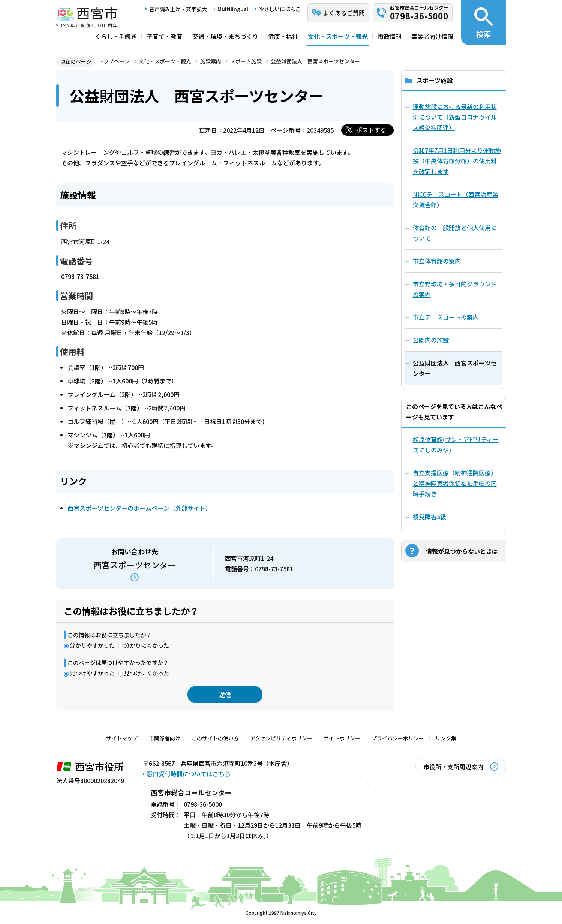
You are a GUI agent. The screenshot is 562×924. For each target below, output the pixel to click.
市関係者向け (165, 738)
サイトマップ (122, 738)
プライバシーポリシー (398, 738)
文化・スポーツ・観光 (338, 36)
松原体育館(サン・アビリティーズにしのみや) (456, 445)
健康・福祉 (283, 36)
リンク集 (446, 738)
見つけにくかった (147, 673)
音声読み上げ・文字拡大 (178, 9)
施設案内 (211, 61)
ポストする (371, 130)
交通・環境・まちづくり (225, 36)
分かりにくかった (147, 645)
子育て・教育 (165, 36)
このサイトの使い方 (215, 738)
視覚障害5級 (429, 517)
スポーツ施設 (246, 61)
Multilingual (233, 9)
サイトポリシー (342, 738)
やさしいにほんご (280, 9)
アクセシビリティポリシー (281, 738)
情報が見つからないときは (462, 551)
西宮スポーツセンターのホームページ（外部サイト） (139, 508)
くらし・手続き (116, 36)
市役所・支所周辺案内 (453, 767)
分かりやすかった (92, 645)
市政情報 (390, 36)
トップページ (114, 61)
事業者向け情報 (432, 36)
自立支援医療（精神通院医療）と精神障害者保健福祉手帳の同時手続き (455, 483)
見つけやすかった (92, 673)
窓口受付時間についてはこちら (189, 774)
